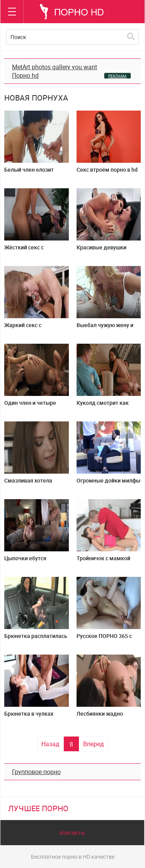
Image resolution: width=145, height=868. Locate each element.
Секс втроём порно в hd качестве (107, 173)
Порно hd (25, 75)
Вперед (94, 744)
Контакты (72, 833)
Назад (50, 744)
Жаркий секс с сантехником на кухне (33, 328)
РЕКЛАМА (118, 76)
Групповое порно (36, 772)
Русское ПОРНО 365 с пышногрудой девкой (104, 639)
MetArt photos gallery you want (55, 67)
